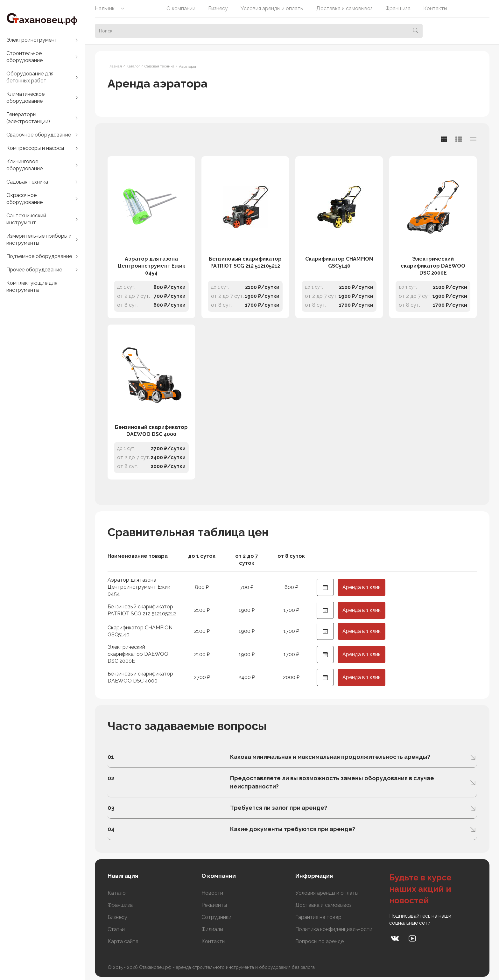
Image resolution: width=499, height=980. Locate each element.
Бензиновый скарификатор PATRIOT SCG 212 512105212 (245, 262)
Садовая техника (27, 182)
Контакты (435, 8)
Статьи (116, 929)
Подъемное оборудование (39, 256)
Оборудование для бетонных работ (30, 77)
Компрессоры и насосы (35, 148)
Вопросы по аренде (320, 941)
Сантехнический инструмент (26, 219)
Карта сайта (123, 941)
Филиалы (212, 929)
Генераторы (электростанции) (28, 118)
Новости (212, 893)
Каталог (118, 893)
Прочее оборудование (34, 270)
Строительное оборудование (25, 57)
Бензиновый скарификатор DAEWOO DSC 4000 (151, 431)
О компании (181, 8)
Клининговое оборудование (25, 165)
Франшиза (398, 8)
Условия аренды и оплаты (272, 8)
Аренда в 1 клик (362, 587)
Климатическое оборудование (25, 98)
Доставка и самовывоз (344, 8)
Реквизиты (214, 905)
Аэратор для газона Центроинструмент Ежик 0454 (151, 266)
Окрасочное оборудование (25, 199)
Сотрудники (216, 917)
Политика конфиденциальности (334, 929)
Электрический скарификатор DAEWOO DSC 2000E (433, 266)
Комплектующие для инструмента (32, 287)
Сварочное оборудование (39, 135)
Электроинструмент (32, 40)
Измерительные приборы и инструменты (39, 239)
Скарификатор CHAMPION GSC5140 (339, 262)
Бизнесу (218, 8)
